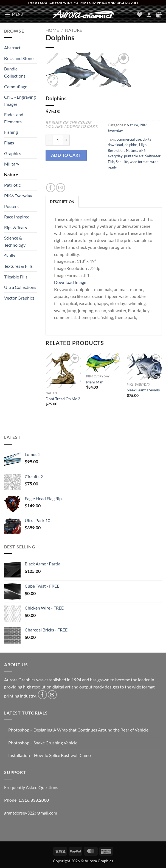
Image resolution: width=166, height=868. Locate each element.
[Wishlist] (140, 15)
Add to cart (66, 155)
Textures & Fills (18, 266)
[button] (14, 14)
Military (12, 164)
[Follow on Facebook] (42, 695)
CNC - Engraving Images (20, 100)
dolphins (131, 145)
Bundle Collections (15, 72)
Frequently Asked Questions (31, 787)
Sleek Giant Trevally (143, 390)
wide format (139, 162)
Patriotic (12, 185)
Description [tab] (62, 202)
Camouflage (16, 86)
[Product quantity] (58, 140)
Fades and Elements (14, 118)
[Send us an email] (52, 695)
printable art (134, 156)
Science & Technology (15, 241)
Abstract (12, 48)
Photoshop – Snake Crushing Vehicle (43, 743)
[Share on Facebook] (51, 188)
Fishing (11, 132)
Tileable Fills (16, 277)
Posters (11, 206)
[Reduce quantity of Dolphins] (49, 140)
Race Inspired (17, 217)
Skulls (10, 256)
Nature (11, 174)
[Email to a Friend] (61, 188)
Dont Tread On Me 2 (63, 399)
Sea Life (122, 162)
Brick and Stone (19, 58)
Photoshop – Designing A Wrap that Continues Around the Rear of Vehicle (78, 730)
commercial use (129, 139)
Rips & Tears (16, 227)
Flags (9, 143)
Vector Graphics (19, 298)
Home (52, 30)
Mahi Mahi (95, 382)
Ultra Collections (20, 287)
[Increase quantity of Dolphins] (66, 140)
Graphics (13, 153)
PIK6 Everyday (18, 196)
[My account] (149, 15)
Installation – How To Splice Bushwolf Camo (50, 755)
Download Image (70, 282)
